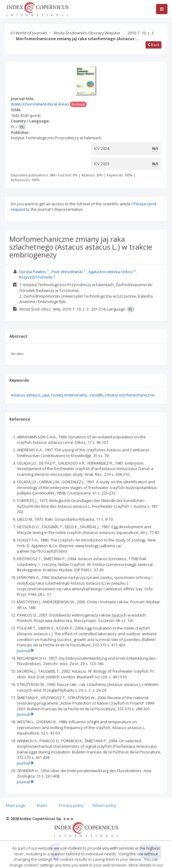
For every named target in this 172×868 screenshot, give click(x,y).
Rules (42, 805)
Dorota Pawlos (33, 272)
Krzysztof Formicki (36, 277)
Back (153, 45)
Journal (25, 651)
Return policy (104, 805)
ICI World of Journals (29, 33)
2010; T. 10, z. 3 (141, 33)
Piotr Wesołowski (67, 272)
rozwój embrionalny (69, 395)
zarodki (96, 395)
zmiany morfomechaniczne (130, 395)
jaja (46, 395)
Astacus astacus (26, 395)
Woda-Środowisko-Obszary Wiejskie (87, 33)
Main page (16, 805)
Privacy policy (71, 805)
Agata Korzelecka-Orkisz (111, 272)
